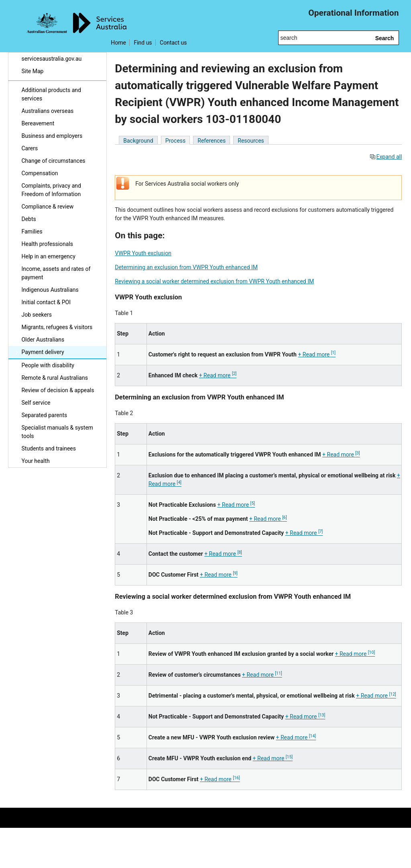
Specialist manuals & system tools (57, 432)
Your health (35, 461)
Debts (28, 219)
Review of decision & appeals (58, 390)
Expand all (386, 157)
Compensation (40, 173)
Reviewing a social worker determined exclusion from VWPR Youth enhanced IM (214, 281)
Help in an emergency (48, 256)
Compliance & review (47, 207)
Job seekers (36, 315)
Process (176, 141)
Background (138, 141)
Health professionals (47, 244)
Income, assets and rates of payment (56, 273)
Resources (251, 141)
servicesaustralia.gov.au (51, 59)
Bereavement (38, 123)
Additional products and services (51, 94)
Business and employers (52, 136)
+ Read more (317, 354)
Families (32, 231)
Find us (143, 43)
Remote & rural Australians (54, 378)
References (212, 141)
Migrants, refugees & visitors (57, 327)
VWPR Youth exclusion (143, 253)
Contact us (173, 43)
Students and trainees (49, 448)
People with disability (48, 365)
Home (118, 43)
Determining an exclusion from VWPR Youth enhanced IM (186, 267)
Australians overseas (47, 111)
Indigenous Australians (50, 290)
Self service (36, 403)
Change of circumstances (53, 161)
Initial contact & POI (46, 302)
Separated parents (44, 415)
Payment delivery (43, 352)
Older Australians (43, 340)
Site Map (32, 71)
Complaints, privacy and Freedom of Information (51, 190)
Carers (30, 148)
